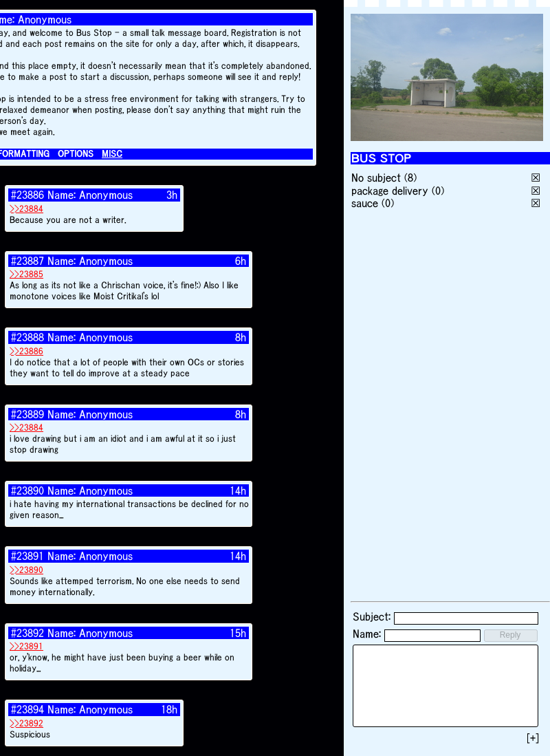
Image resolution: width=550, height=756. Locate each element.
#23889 (27, 414)
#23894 (27, 709)
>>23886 (26, 351)
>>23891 (26, 646)
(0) (438, 191)
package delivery (390, 191)
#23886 (27, 195)
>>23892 (26, 723)
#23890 (27, 490)
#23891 (27, 556)
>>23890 (26, 570)
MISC (112, 154)
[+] (533, 738)
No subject (378, 177)
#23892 (27, 633)
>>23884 (26, 209)
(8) (410, 177)
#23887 (27, 261)
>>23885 (26, 274)
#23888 (27, 337)
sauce (365, 203)
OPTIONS (76, 154)
